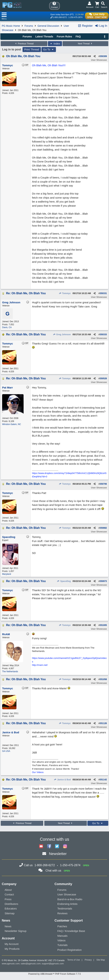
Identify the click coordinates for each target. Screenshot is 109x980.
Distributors (11, 904)
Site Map (101, 960)
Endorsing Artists (67, 904)
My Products (12, 949)
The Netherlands (10, 672)
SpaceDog (64, 581)
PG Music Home (11, 26)
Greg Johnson (62, 335)
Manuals (62, 936)
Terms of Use (74, 960)
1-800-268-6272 (60, 17)
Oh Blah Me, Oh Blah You (23, 56)
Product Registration (70, 950)
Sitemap (10, 913)
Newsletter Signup (16, 931)
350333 (103, 335)
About (8, 890)
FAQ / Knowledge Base (71, 931)
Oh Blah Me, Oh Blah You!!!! (49, 65)
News (8, 926)
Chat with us (53, 871)
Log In (101, 26)
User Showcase (67, 894)
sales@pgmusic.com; (31, 964)
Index (55, 44)
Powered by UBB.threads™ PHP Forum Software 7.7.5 (54, 974)
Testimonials (65, 908)
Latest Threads (44, 37)
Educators (11, 908)
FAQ (78, 37)
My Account (12, 944)
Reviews (62, 913)
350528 (103, 378)
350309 (103, 56)
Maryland (7, 574)
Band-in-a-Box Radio (70, 899)
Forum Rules (64, 37)
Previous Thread (24, 44)
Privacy (88, 960)
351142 (103, 780)
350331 (103, 293)
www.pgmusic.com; (11, 964)
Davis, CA (7, 327)
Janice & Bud (62, 780)
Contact (9, 894)
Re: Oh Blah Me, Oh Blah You (26, 293)
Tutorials (62, 945)
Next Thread (85, 44)
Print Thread (32, 50)
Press (8, 899)
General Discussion (48, 26)
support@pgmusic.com (53, 964)
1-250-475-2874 (75, 17)
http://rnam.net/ (40, 665)
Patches (62, 926)
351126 (103, 723)
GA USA (6, 751)
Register (85, 26)
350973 (103, 581)
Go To (49, 50)
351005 (103, 625)
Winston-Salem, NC (12, 424)
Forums (29, 26)
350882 (103, 528)
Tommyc (65, 293)
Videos (61, 940)
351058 (103, 679)
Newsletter (58, 854)
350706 (103, 484)
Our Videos (38, 772)
